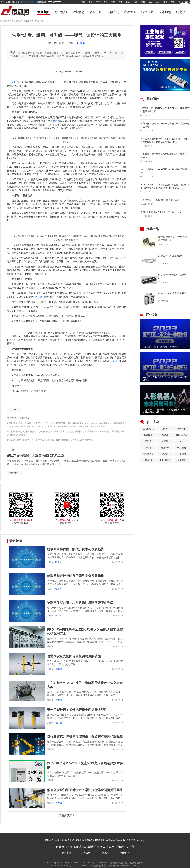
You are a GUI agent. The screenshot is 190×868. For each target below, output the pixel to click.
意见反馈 (131, 840)
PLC (57, 121)
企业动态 (78, 12)
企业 (106, 2)
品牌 (113, 2)
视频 (143, 2)
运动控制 (182, 429)
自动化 (165, 429)
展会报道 (96, 12)
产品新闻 (130, 12)
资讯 (91, 2)
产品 (98, 2)
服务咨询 (86, 853)
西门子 (148, 441)
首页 (83, 2)
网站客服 (67, 853)
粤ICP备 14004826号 (61, 865)
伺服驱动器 (148, 454)
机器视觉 (148, 460)
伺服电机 (182, 448)
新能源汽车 (182, 435)
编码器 (148, 448)
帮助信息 (80, 840)
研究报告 (182, 12)
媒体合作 (124, 853)
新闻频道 (44, 12)
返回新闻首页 (15, 473)
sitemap (140, 840)
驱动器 (165, 454)
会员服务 (60, 840)
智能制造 (148, 435)
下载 (173, 2)
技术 (128, 2)
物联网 (113, 361)
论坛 (165, 2)
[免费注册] (33, 2)
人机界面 (16, 82)
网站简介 (49, 840)
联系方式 (70, 840)
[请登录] (25, 2)
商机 (121, 2)
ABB (182, 441)
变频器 (165, 441)
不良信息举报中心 (97, 865)
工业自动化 (148, 429)
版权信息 (90, 840)
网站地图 (100, 840)
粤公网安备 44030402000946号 (124, 865)
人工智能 (40, 297)
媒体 (158, 2)
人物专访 (113, 12)
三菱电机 (182, 454)
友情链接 (110, 840)
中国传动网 (80, 43)
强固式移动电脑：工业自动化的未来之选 (35, 455)
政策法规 (148, 12)
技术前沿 (165, 12)
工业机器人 (165, 460)
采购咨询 (105, 853)
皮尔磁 (59, 669)
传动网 (6, 21)
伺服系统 (165, 448)
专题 (135, 2)
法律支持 (121, 840)
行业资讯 (61, 12)
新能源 (165, 435)
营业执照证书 (80, 865)
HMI (14, 410)
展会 (150, 2)
